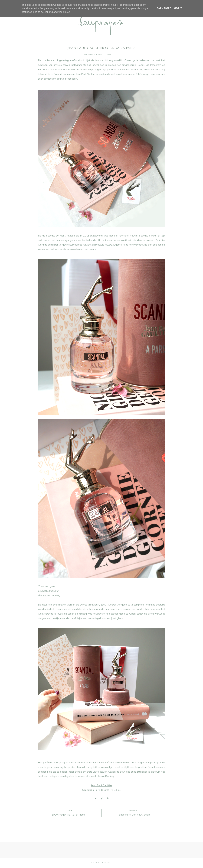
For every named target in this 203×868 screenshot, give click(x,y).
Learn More (163, 8)
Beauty (110, 54)
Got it (178, 8)
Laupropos (105, 863)
